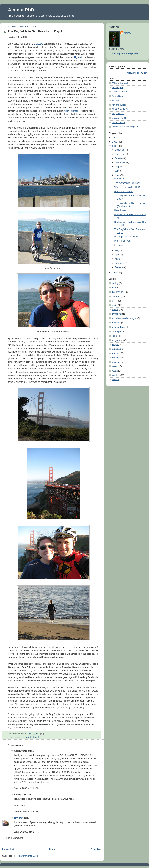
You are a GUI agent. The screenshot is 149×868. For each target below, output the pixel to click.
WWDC (40, 44)
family (114, 305)
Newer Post (8, 849)
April (118, 255)
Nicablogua (117, 88)
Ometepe (116, 331)
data (114, 288)
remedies (116, 349)
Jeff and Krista (119, 105)
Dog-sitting (120, 179)
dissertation (117, 292)
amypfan (19, 818)
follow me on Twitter (137, 73)
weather (116, 375)
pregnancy (117, 340)
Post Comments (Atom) (28, 856)
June (118, 175)
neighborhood (118, 327)
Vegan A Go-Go (119, 118)
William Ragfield (120, 83)
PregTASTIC (118, 114)
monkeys (116, 323)
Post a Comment (14, 838)
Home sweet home (124, 192)
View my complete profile (125, 53)
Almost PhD (21, 10)
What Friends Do (120, 109)
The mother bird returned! (127, 183)
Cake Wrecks (118, 122)
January (119, 267)
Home (52, 849)
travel (36, 737)
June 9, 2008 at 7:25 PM (26, 812)
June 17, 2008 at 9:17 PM (27, 832)
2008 (115, 146)
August (119, 167)
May (117, 250)
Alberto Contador (72, 111)
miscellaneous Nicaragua (124, 318)
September (121, 162)
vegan (115, 371)
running (115, 358)
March (118, 259)
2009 (115, 142)
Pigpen (77, 57)
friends (115, 310)
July (117, 171)
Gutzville (116, 101)
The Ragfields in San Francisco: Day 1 (35, 31)
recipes (115, 345)
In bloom (119, 245)
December (120, 150)
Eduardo (28, 737)
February (120, 263)
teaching (116, 362)
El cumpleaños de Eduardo (128, 237)
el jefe (115, 301)
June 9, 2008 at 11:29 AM (27, 788)
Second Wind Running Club (125, 127)
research (116, 353)
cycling (19, 737)
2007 (115, 273)
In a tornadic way (123, 241)
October (119, 158)
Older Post (96, 849)
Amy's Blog (117, 96)
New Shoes (120, 210)
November (120, 154)
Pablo (114, 336)
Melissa (128, 33)
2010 (115, 138)
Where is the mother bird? (127, 187)
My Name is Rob (120, 92)
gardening (117, 314)
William (115, 380)
